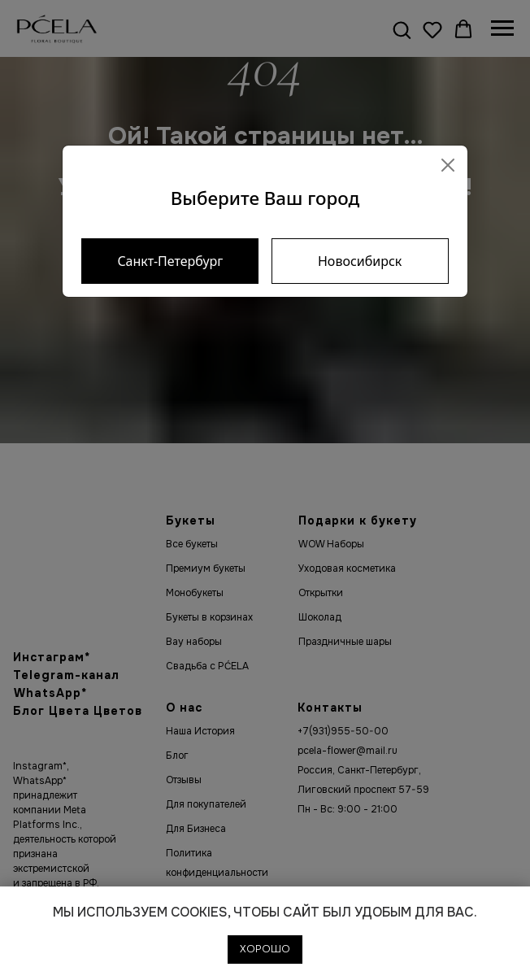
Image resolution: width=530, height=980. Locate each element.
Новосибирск (360, 261)
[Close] (448, 165)
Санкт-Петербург (170, 261)
